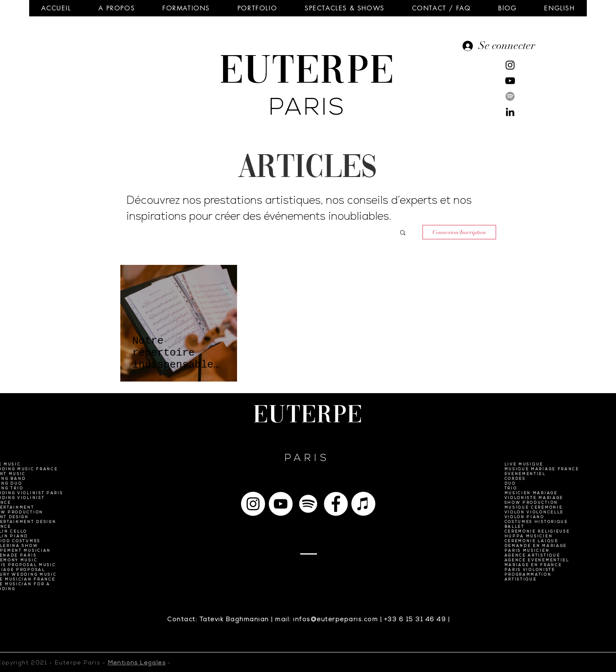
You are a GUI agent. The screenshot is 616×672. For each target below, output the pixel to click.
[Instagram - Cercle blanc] (253, 504)
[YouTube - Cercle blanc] (281, 504)
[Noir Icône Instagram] (510, 65)
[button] (117, 8)
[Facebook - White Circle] (336, 504)
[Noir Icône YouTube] (510, 81)
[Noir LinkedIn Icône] (510, 112)
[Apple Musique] (363, 504)
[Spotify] (510, 96)
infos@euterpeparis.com (335, 620)
